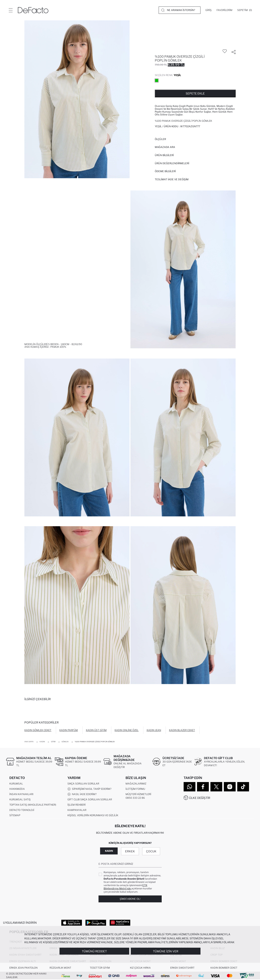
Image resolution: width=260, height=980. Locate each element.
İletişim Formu (135, 789)
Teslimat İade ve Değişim (172, 179)
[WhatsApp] (190, 787)
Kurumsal (16, 784)
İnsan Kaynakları (21, 794)
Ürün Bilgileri (164, 155)
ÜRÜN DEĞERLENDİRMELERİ (172, 163)
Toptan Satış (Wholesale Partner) (33, 805)
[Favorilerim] (224, 10)
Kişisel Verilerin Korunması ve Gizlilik (93, 815)
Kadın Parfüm (69, 730)
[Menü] (11, 10)
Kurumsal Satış (20, 800)
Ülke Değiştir (200, 798)
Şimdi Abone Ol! (130, 899)
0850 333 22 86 (135, 798)
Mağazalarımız (136, 784)
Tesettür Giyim (100, 968)
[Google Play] (96, 923)
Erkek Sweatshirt (182, 968)
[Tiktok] (243, 787)
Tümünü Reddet (94, 951)
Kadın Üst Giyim (96, 730)
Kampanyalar (77, 810)
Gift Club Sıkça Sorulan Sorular (90, 800)
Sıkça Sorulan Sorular (83, 784)
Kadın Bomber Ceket (224, 968)
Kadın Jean (154, 730)
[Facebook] (203, 787)
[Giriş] (209, 10)
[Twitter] (216, 787)
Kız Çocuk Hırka (140, 968)
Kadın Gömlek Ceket (38, 730)
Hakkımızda (17, 789)
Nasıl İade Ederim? (82, 794)
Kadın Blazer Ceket (182, 730)
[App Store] (72, 923)
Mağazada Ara (165, 147)
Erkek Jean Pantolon (23, 968)
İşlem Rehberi (76, 805)
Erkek (130, 851)
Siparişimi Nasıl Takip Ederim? (89, 789)
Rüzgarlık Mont (60, 968)
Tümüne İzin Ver (166, 951)
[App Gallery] (120, 923)
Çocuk (151, 851)
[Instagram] (230, 787)
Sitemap (15, 815)
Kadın (109, 851)
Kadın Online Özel (127, 730)
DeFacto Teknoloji (22, 810)
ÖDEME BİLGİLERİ (165, 171)
